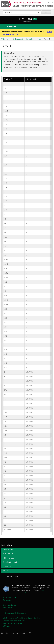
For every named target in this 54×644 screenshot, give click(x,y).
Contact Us (7, 600)
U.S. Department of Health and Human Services (21, 618)
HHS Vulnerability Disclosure (14, 613)
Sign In (51, 2)
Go (46, 12)
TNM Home (6, 39)
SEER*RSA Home (9, 597)
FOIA (5, 610)
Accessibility (8, 608)
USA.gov (6, 626)
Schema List (18, 39)
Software (7, 566)
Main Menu (11, 27)
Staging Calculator (11, 562)
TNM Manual (8, 558)
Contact (6, 571)
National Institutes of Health (14, 621)
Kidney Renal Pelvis (33, 39)
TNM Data (27, 19)
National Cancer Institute (12, 623)
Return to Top (12, 577)
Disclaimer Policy (9, 605)
